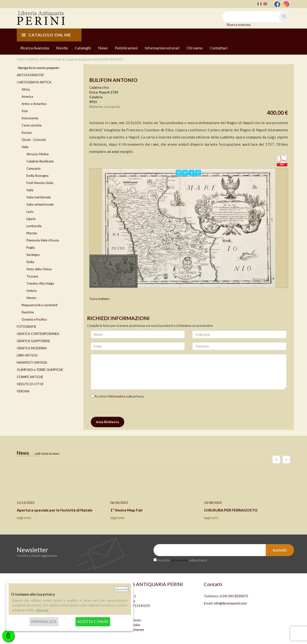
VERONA (23, 391)
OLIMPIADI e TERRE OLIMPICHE (40, 370)
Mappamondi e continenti (40, 305)
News (103, 48)
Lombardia (34, 226)
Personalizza (44, 622)
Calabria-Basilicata (40, 161)
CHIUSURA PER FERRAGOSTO (231, 510)
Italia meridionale (38, 197)
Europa (27, 132)
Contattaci (219, 48)
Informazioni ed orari (162, 48)
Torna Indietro (99, 299)
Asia (25, 111)
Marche (32, 233)
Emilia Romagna (37, 176)
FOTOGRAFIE (27, 327)
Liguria (31, 219)
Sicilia (30, 262)
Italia (25, 147)
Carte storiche (32, 125)
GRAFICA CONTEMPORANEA (38, 334)
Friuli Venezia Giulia (40, 183)
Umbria (32, 291)
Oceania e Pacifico (34, 319)
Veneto (31, 298)
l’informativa (116, 396)
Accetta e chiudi (93, 622)
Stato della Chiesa (39, 269)
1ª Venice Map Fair (127, 510)
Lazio (30, 212)
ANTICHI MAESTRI (30, 75)
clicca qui (42, 610)
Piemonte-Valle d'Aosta (43, 240)
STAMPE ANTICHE (30, 377)
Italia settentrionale (40, 204)
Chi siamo (195, 48)
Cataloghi (83, 48)
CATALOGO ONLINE (46, 35)
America (27, 97)
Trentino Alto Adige (40, 283)
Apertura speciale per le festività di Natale (55, 510)
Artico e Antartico (34, 104)
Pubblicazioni (126, 48)
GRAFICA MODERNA (32, 348)
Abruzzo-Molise (38, 154)
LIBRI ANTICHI (27, 355)
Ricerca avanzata (239, 25)
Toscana (32, 276)
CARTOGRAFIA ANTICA (34, 82)
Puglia (31, 247)
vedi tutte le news (47, 454)
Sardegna (33, 255)
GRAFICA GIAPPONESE (33, 341)
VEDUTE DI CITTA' (30, 384)
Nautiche (28, 312)
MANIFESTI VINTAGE (32, 362)
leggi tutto (24, 518)
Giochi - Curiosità (34, 140)
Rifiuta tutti (121, 589)
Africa (26, 89)
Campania (33, 168)
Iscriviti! (280, 550)
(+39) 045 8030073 (234, 596)
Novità (62, 48)
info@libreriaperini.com (230, 603)
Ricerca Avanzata (35, 48)
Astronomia (30, 118)
